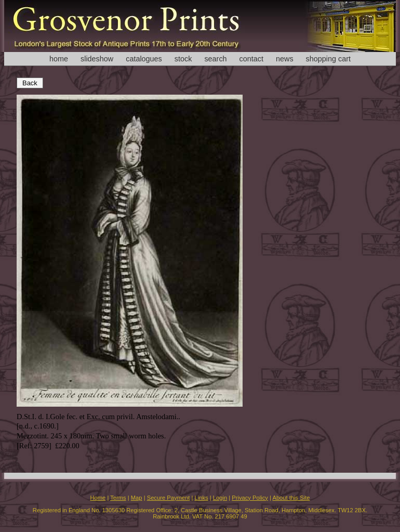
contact (251, 59)
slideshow (97, 59)
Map (137, 498)
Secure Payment (169, 498)
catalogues (144, 59)
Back (30, 83)
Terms (118, 498)
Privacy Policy (250, 498)
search (215, 59)
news (285, 59)
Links (202, 498)
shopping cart (328, 59)
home (59, 59)
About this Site (291, 498)
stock (183, 59)
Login (220, 498)
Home (98, 498)
